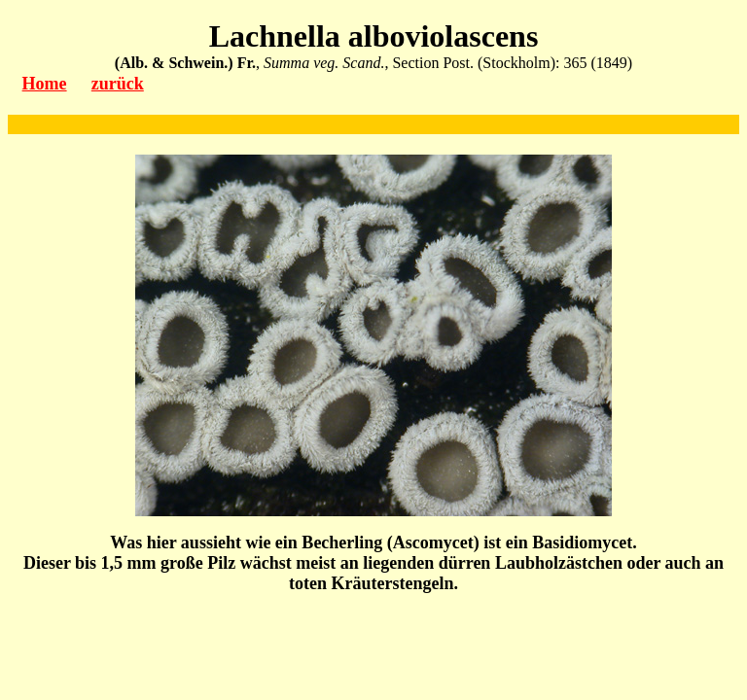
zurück (118, 84)
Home (45, 84)
